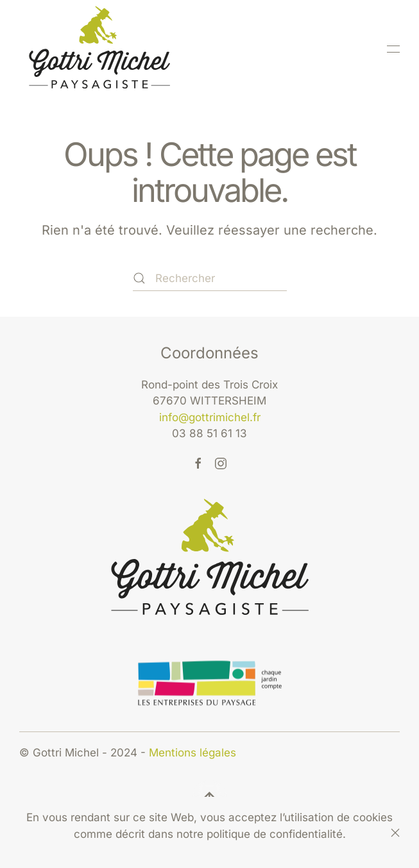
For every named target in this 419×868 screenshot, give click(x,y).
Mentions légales (192, 753)
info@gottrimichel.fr (210, 417)
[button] (393, 49)
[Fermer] (395, 833)
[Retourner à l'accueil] (99, 49)
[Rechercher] (210, 278)
